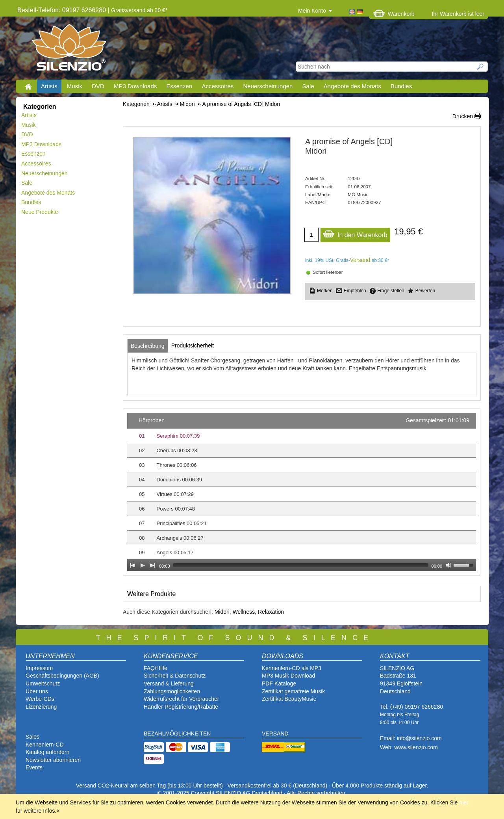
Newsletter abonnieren (53, 760)
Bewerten (425, 291)
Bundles (401, 86)
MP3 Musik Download (288, 676)
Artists (49, 86)
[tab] (148, 346)
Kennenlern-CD (45, 745)
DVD (98, 86)
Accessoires (218, 86)
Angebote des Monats (352, 86)
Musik (75, 86)
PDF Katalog (277, 683)
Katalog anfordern (47, 752)
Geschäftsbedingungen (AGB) (62, 676)
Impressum (39, 668)
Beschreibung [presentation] (148, 346)
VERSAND (275, 734)
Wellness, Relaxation (258, 612)
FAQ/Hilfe (156, 668)
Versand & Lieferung (169, 683)
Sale (308, 86)
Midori (222, 612)
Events (34, 767)
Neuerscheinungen (268, 86)
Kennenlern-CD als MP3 (292, 668)
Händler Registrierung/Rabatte (181, 707)
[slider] (301, 565)
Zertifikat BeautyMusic (289, 699)
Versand (360, 260)
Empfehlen (355, 291)
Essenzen (179, 86)
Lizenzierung (41, 707)
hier (464, 802)
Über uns (37, 691)
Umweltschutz (43, 683)
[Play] (143, 565)
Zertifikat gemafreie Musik (293, 691)
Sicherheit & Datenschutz (175, 676)
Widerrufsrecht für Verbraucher (181, 699)
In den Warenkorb (355, 233)
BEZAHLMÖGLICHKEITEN (177, 734)
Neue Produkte (40, 212)
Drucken (463, 116)
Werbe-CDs (40, 699)
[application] (302, 492)
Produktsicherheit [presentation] (193, 345)
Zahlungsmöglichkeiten (172, 691)
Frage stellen (391, 291)
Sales (32, 737)
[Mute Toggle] (448, 565)
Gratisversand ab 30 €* (139, 10)
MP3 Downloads (135, 86)
